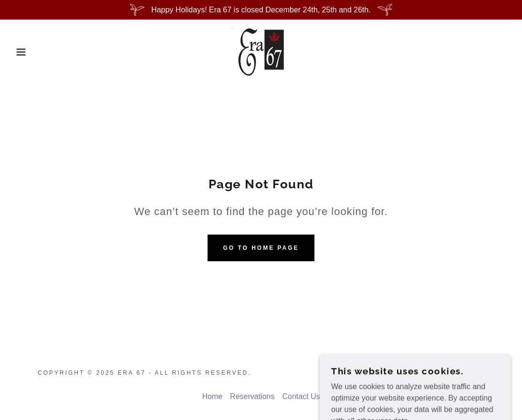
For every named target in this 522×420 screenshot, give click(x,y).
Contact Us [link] (301, 396)
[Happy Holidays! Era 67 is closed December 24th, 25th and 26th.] (261, 10)
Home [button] (212, 396)
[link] (261, 51)
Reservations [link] (252, 396)
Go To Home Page (261, 248)
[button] (26, 52)
